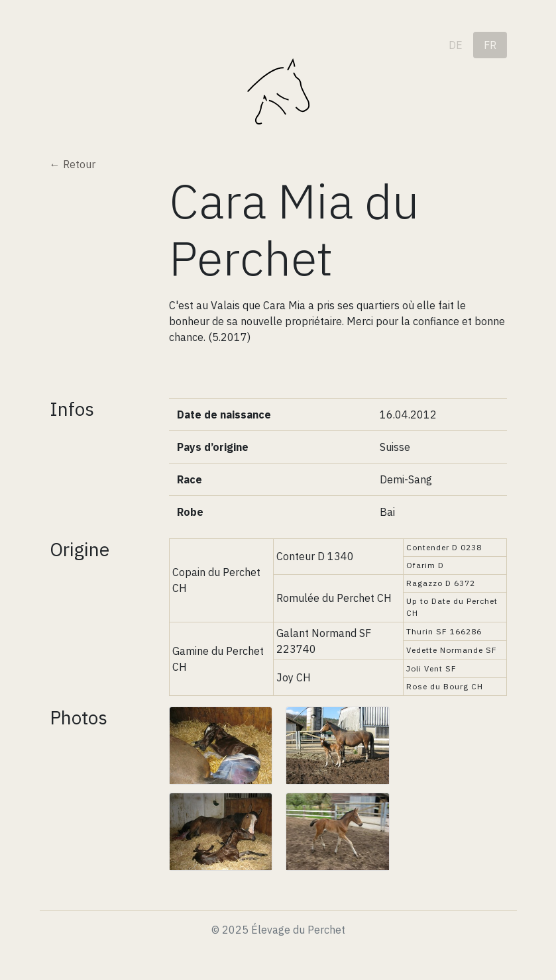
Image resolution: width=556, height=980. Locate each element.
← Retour (73, 164)
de (456, 45)
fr (490, 45)
